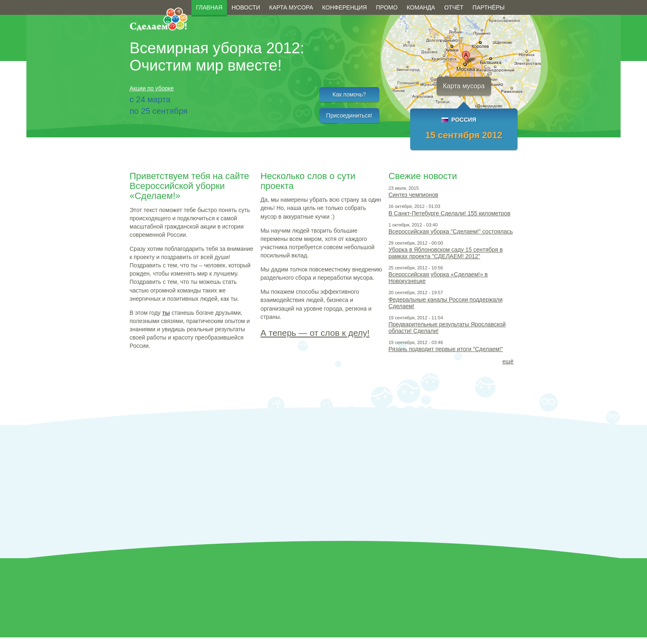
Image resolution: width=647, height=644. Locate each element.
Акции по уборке (152, 88)
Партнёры (489, 7)
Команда (421, 7)
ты (166, 313)
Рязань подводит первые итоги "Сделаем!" (446, 349)
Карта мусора (291, 7)
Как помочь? (349, 94)
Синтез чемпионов (413, 195)
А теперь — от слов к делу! (315, 333)
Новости (246, 7)
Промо (387, 7)
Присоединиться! (349, 116)
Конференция (345, 7)
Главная (209, 7)
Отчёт (454, 7)
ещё (508, 361)
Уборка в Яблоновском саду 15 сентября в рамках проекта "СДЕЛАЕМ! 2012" (445, 253)
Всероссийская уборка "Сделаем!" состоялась (450, 231)
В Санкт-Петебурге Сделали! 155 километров (449, 213)
